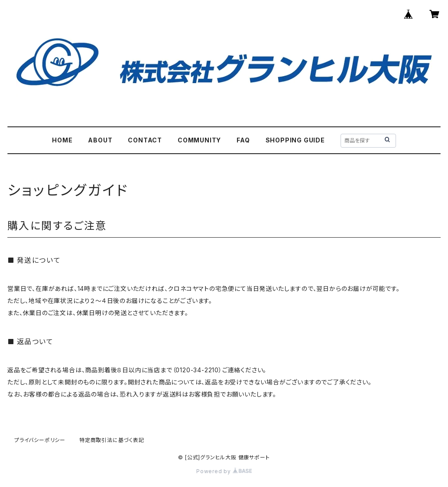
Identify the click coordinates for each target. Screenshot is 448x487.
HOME (62, 140)
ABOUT (100, 140)
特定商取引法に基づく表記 (112, 440)
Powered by (224, 471)
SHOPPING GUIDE (295, 140)
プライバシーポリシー (40, 440)
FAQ (243, 140)
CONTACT (145, 140)
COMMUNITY (199, 140)
